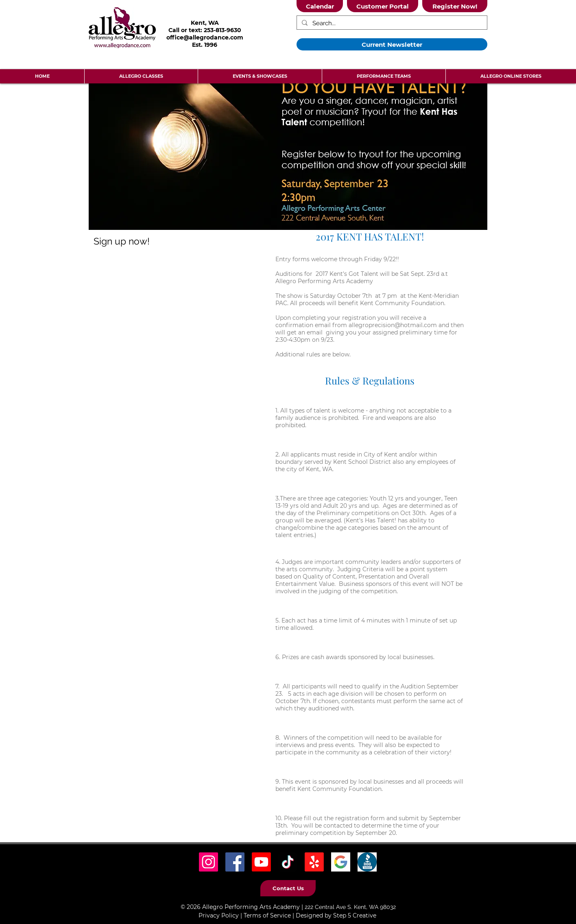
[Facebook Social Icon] (235, 862)
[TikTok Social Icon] (288, 862)
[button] (141, 76)
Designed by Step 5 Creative (336, 915)
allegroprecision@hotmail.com (393, 325)
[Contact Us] (288, 888)
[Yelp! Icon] (314, 862)
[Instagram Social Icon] (208, 862)
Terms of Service (267, 915)
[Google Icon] (341, 862)
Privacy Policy (219, 915)
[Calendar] (320, 6)
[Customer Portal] (383, 6)
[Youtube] (261, 862)
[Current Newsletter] (392, 44)
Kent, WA (205, 23)
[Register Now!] (455, 6)
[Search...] (391, 23)
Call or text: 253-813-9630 (205, 30)
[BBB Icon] (367, 862)
